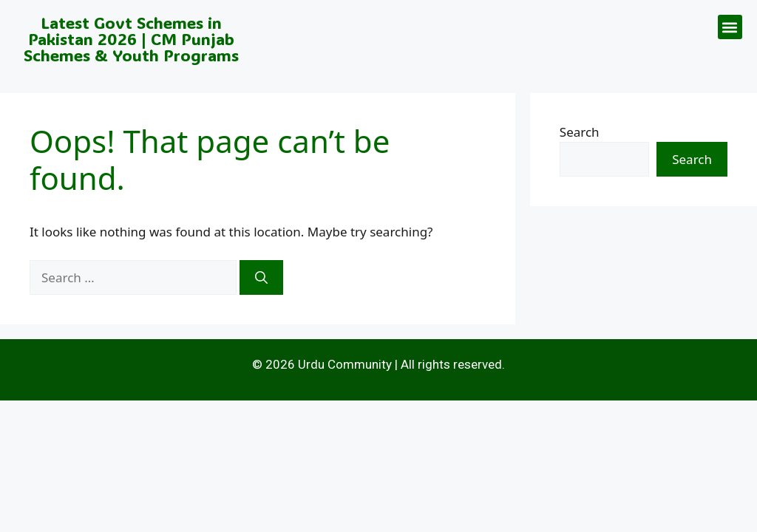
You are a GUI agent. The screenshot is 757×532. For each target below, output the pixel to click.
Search (580, 132)
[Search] (261, 278)
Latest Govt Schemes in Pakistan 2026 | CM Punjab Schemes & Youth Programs (131, 39)
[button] (730, 27)
